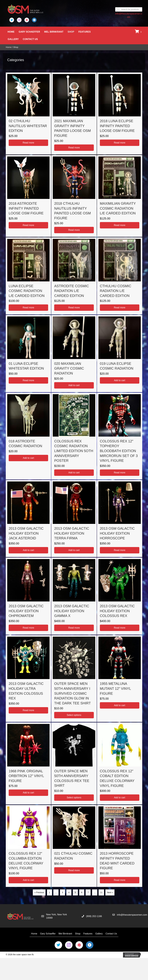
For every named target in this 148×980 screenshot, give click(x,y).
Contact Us (31, 39)
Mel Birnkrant (54, 32)
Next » (110, 892)
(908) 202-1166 (94, 916)
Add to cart (74, 385)
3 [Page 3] (62, 892)
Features (85, 32)
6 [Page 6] (82, 892)
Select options (74, 715)
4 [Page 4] (69, 892)
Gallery (13, 39)
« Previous (39, 892)
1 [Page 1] (49, 892)
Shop (71, 32)
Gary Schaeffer (30, 32)
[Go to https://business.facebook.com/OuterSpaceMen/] (34, 20)
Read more (28, 143)
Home (11, 32)
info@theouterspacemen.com (132, 915)
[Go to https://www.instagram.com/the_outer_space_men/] (19, 20)
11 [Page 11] (101, 892)
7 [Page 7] (88, 892)
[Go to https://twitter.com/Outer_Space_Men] (12, 20)
